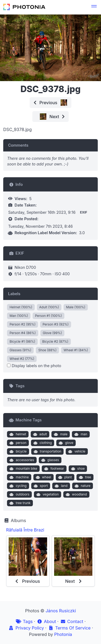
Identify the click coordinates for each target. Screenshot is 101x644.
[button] (94, 7)
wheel (43, 477)
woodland (76, 494)
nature (82, 486)
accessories (21, 460)
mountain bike (23, 469)
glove (65, 443)
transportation (47, 451)
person (17, 443)
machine (19, 477)
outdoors (19, 494)
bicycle (18, 451)
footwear (54, 469)
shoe (77, 469)
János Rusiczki (61, 611)
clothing (42, 443)
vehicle (76, 451)
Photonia (63, 634)
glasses (49, 460)
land (61, 486)
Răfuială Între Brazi (25, 530)
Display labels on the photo (34, 366)
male (60, 434)
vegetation (47, 494)
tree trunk (19, 503)
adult (39, 434)
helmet (17, 434)
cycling (18, 486)
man (80, 434)
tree (84, 477)
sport (40, 486)
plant (64, 477)
